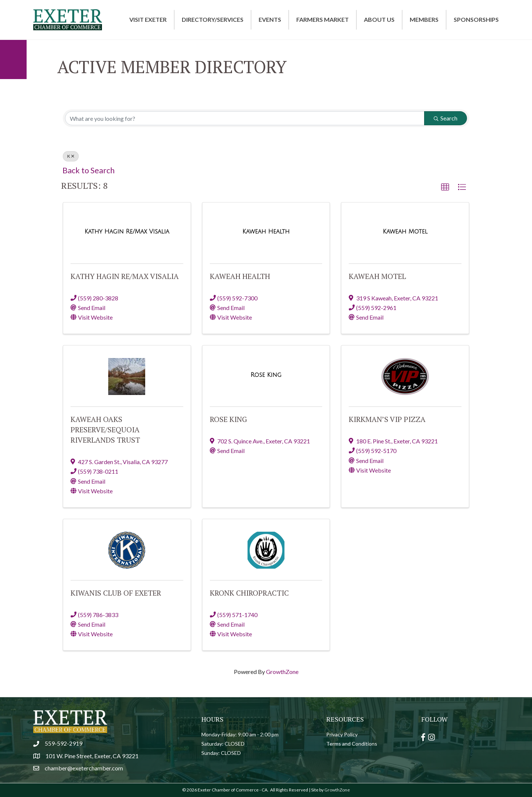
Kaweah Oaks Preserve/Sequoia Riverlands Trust (105, 430)
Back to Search (88, 170)
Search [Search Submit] (446, 118)
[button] (445, 187)
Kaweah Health (240, 276)
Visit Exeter (148, 19)
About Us (379, 19)
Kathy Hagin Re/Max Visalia (125, 276)
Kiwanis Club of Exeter (116, 593)
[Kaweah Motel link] (405, 231)
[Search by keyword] (245, 118)
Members (424, 19)
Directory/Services (213, 19)
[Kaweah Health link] (266, 231)
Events (270, 19)
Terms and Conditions (352, 744)
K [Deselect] (71, 156)
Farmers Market (323, 19)
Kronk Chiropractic (249, 593)
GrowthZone (282, 672)
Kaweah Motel (377, 276)
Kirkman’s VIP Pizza (387, 419)
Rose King (229, 419)
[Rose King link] (266, 375)
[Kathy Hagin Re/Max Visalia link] (127, 231)
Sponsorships (476, 19)
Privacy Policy (342, 734)
